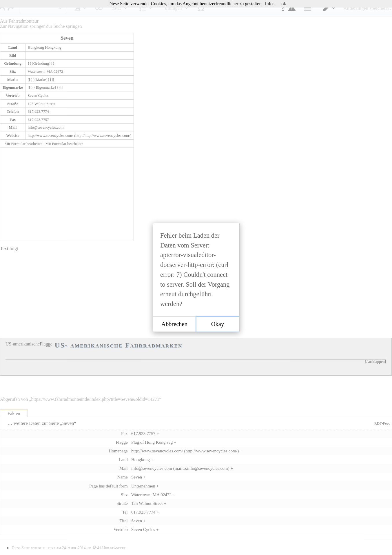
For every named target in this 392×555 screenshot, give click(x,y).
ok (284, 4)
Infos (270, 4)
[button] (174, 324)
